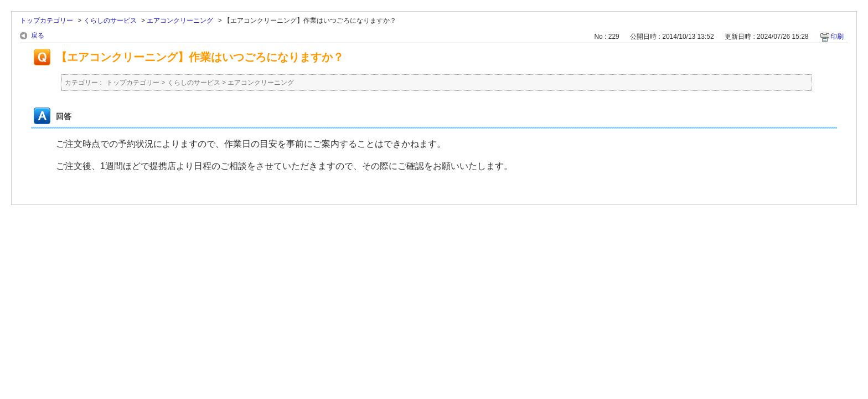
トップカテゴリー (46, 21)
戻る (38, 35)
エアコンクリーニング (180, 21)
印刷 (837, 37)
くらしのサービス (110, 21)
